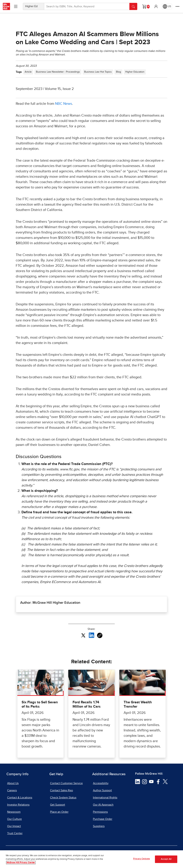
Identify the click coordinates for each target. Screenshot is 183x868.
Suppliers (99, 826)
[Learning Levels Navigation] (16, 6)
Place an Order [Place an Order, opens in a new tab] (59, 812)
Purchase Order (103, 819)
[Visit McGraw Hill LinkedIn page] (138, 781)
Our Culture (14, 819)
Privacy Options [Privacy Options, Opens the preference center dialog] (141, 860)
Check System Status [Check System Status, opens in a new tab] (63, 798)
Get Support (58, 805)
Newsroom (14, 812)
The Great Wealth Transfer (138, 704)
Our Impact (14, 826)
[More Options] (177, 6)
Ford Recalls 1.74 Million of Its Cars (87, 704)
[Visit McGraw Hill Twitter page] (165, 781)
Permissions (100, 812)
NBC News (64, 104)
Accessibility (101, 783)
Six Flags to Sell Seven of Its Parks (40, 704)
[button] (156, 6)
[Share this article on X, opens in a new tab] (83, 635)
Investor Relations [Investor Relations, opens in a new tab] (18, 805)
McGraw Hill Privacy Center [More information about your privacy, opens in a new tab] (21, 863)
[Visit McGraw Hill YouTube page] (151, 781)
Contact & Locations (20, 798)
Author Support (102, 790)
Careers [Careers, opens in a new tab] (12, 790)
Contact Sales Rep (61, 790)
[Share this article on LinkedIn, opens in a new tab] (91, 635)
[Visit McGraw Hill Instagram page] (144, 781)
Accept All (166, 860)
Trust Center (15, 833)
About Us (13, 783)
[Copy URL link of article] (100, 635)
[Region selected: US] (167, 6)
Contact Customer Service (66, 783)
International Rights (105, 798)
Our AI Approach (103, 805)
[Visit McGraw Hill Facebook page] (158, 781)
